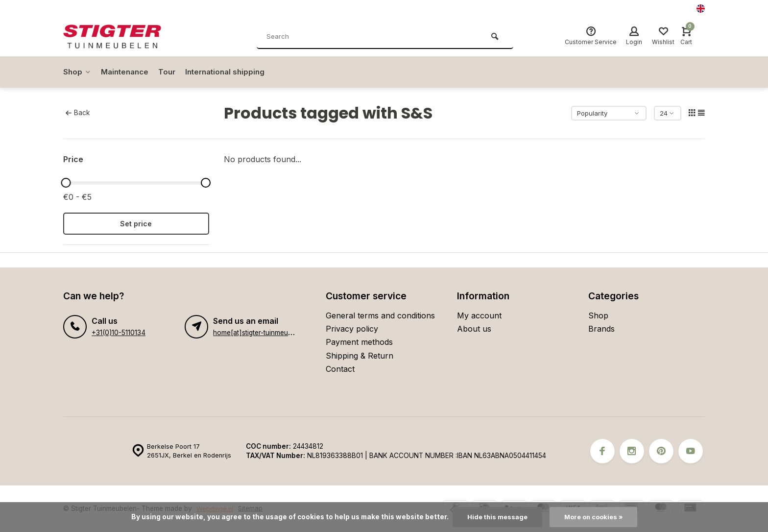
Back (78, 113)
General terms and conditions (380, 315)
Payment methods (359, 342)
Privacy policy (352, 329)
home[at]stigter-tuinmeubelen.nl (262, 333)
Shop (78, 72)
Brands (601, 329)
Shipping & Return (360, 356)
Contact (340, 369)
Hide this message (495, 517)
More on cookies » (595, 517)
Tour (172, 72)
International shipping (233, 72)
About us (474, 329)
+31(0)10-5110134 (118, 333)
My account (479, 315)
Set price (136, 224)
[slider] (66, 183)
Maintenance (127, 72)
